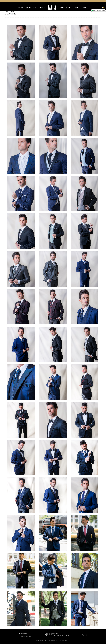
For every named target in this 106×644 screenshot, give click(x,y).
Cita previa (62, 641)
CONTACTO (85, 7)
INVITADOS (62, 7)
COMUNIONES (69, 7)
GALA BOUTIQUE (77, 7)
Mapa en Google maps (26, 636)
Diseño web (68, 641)
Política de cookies (55, 641)
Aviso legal (48, 641)
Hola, (98, 10)
